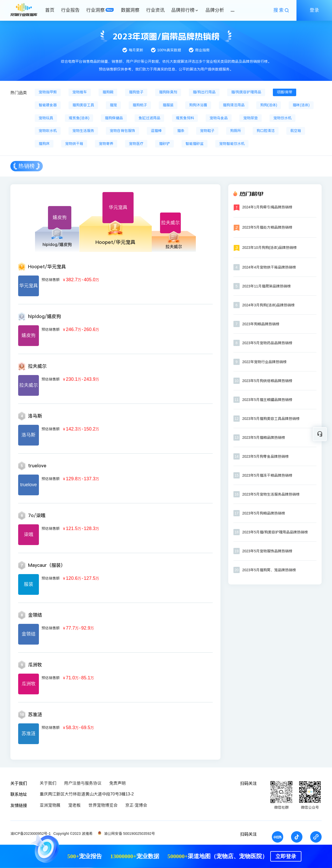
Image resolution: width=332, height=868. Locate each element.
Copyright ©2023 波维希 (73, 834)
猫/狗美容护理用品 (246, 92)
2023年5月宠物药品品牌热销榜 (267, 343)
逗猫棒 (156, 131)
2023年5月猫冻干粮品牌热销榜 (267, 475)
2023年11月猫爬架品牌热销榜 (267, 286)
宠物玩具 (46, 118)
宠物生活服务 (83, 131)
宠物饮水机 (282, 118)
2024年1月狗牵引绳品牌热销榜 (267, 207)
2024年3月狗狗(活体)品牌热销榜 (268, 305)
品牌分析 (215, 10)
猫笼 (113, 105)
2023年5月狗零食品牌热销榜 (265, 456)
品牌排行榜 (183, 10)
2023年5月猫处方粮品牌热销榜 (267, 227)
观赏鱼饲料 (185, 118)
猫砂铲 (164, 144)
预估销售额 (51, 280)
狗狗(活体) (269, 105)
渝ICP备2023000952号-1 (31, 834)
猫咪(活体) (301, 105)
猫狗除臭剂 (168, 92)
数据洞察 (130, 10)
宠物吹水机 (48, 131)
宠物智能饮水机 (232, 144)
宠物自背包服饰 (122, 131)
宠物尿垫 (251, 118)
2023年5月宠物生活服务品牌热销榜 (271, 494)
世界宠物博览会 (103, 805)
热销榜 (27, 166)
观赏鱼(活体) (79, 118)
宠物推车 (80, 92)
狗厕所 (236, 131)
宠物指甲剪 (48, 92)
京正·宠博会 (136, 805)
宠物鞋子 (207, 131)
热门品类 (19, 93)
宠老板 (74, 805)
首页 (50, 10)
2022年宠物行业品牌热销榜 (264, 362)
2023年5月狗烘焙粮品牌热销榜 (267, 381)
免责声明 (117, 783)
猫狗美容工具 (83, 105)
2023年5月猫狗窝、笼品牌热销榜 (269, 570)
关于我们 (48, 783)
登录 (314, 10)
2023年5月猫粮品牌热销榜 (264, 437)
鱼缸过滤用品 (149, 118)
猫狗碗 (108, 92)
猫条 (181, 131)
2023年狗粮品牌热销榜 (261, 324)
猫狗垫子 (136, 92)
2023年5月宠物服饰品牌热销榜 (267, 551)
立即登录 (286, 856)
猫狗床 (44, 144)
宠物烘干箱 (74, 144)
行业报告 (70, 10)
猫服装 (168, 105)
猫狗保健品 (114, 118)
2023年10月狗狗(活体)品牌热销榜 (269, 248)
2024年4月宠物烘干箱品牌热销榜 (269, 267)
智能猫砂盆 (195, 144)
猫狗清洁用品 (234, 105)
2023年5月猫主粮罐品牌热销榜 (267, 400)
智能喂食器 (48, 105)
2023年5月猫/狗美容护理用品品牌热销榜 (275, 532)
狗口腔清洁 (266, 131)
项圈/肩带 (285, 92)
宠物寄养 (106, 144)
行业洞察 (95, 10)
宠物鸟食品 (219, 118)
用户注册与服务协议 (83, 783)
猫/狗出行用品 (204, 92)
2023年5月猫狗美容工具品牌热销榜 (271, 419)
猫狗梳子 (140, 105)
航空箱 (296, 131)
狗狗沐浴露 (198, 105)
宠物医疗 (136, 144)
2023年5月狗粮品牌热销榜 (264, 513)
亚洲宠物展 (50, 805)
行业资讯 (155, 10)
